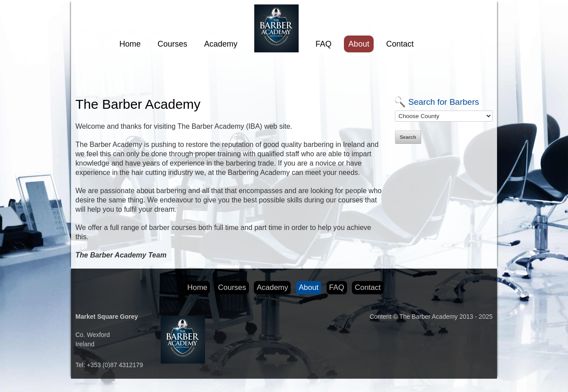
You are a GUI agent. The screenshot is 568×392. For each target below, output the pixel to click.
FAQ (323, 44)
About (359, 44)
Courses (172, 44)
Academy (221, 44)
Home (130, 44)
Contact (400, 44)
